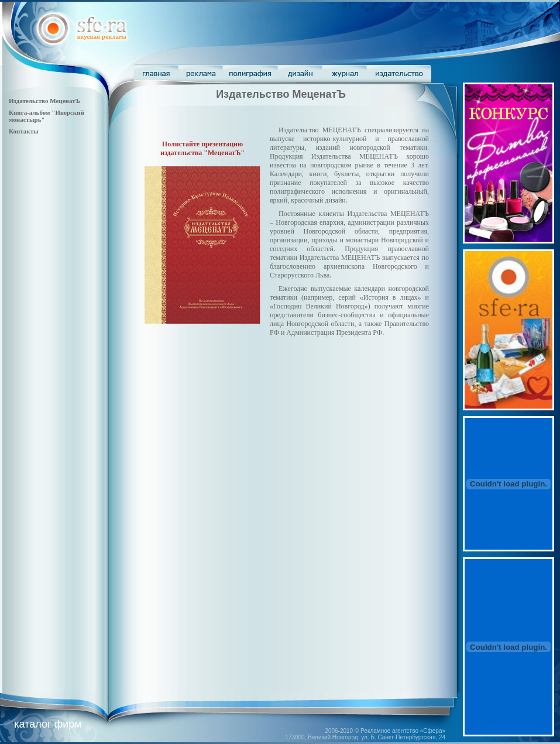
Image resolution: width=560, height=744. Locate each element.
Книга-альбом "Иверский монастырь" (47, 116)
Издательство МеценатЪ (44, 101)
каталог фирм (48, 724)
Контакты (24, 131)
